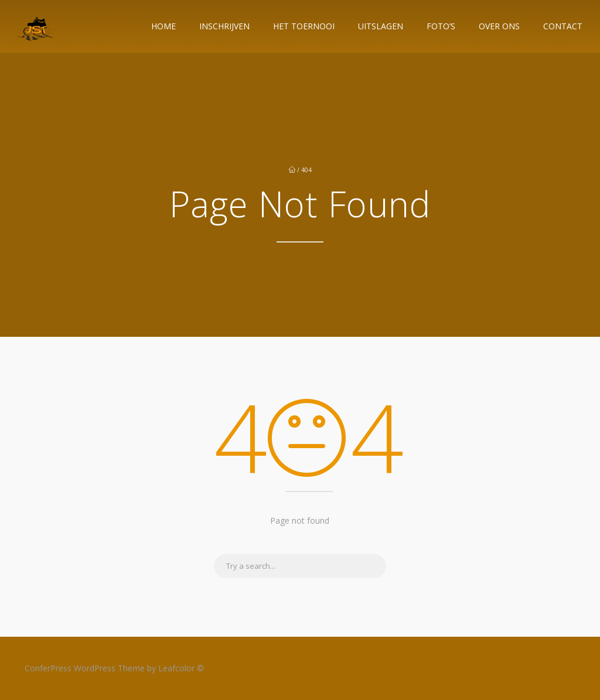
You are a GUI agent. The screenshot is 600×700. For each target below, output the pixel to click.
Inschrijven (224, 26)
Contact (563, 26)
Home (163, 26)
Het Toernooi (304, 26)
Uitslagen (381, 26)
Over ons (499, 26)
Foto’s (441, 26)
